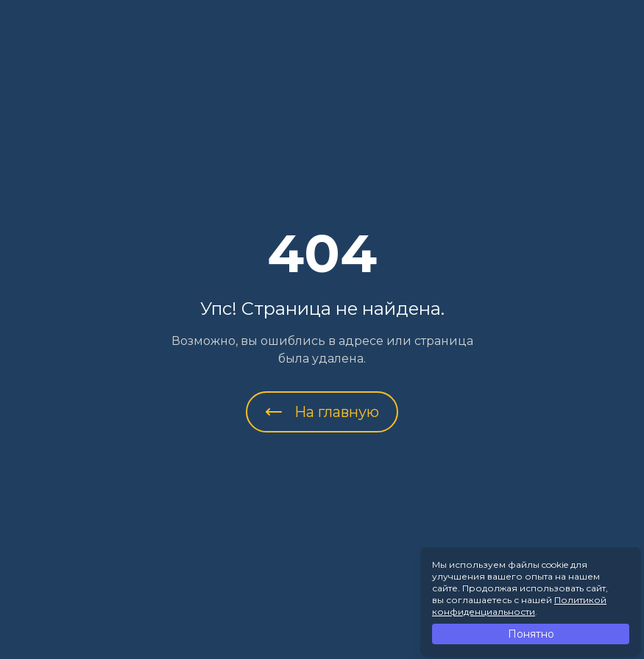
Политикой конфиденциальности (519, 606)
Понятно (531, 634)
